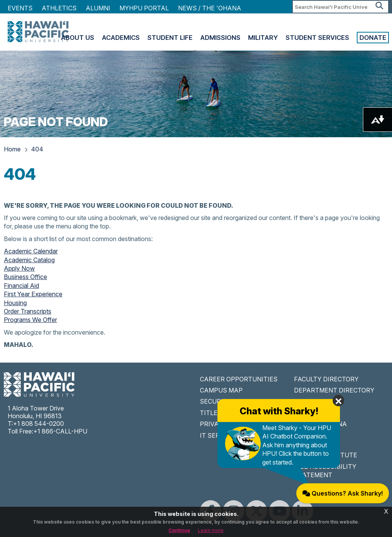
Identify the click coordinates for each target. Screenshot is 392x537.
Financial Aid (21, 286)
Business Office (25, 277)
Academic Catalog (29, 260)
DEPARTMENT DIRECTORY (334, 390)
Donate (373, 38)
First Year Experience (33, 294)
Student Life (170, 38)
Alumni (98, 8)
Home (12, 149)
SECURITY (216, 401)
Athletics (59, 8)
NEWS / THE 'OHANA (210, 8)
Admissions (220, 38)
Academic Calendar (31, 251)
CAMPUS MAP (221, 390)
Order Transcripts (28, 311)
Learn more (211, 530)
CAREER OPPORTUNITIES (239, 379)
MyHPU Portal (144, 8)
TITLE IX (212, 413)
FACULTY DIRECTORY (326, 379)
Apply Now (19, 268)
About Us (78, 38)
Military (263, 38)
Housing (15, 303)
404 (37, 149)
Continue (179, 530)
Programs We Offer (30, 320)
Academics (121, 38)
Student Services (317, 38)
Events (20, 8)
